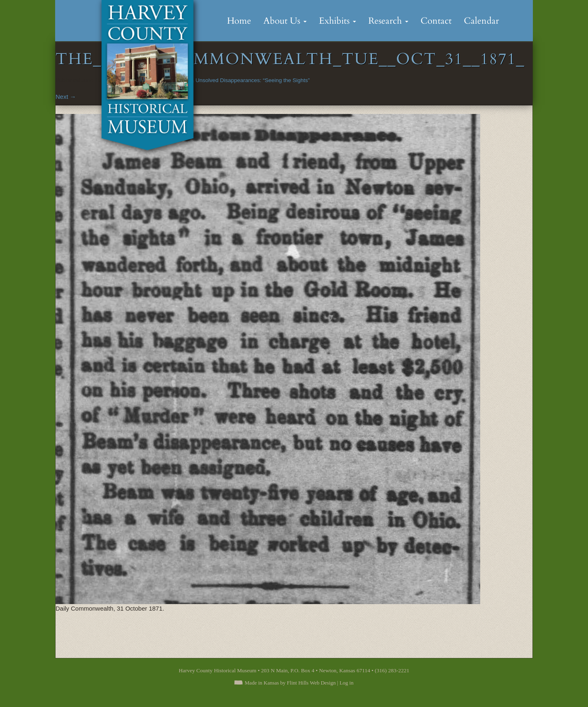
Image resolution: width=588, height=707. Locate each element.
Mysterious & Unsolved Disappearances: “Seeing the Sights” (236, 80)
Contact (436, 21)
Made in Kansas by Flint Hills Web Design (290, 683)
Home (239, 21)
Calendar (481, 21)
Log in (346, 683)
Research (388, 21)
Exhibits (337, 21)
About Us (285, 21)
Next (66, 97)
